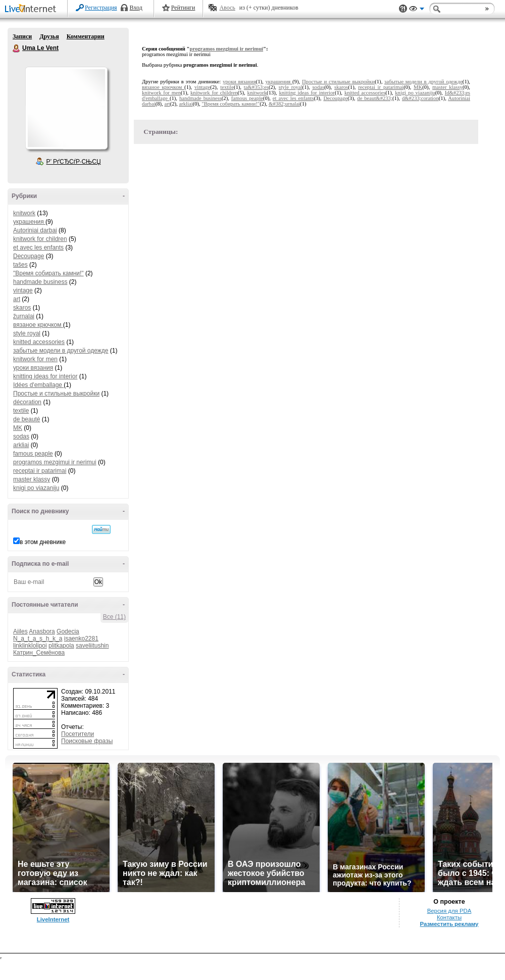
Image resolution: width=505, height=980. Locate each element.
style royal (27, 333)
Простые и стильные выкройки (56, 394)
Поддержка (403, 9)
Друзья (49, 36)
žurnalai (24, 316)
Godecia (68, 631)
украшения (29, 222)
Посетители (78, 734)
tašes (20, 265)
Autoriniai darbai (35, 230)
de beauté (27, 419)
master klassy (32, 479)
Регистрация (101, 8)
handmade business (40, 282)
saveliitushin (92, 646)
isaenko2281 (81, 639)
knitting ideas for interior (45, 376)
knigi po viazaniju (36, 488)
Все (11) (114, 617)
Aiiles (20, 631)
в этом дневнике (43, 542)
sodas (21, 436)
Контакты (449, 917)
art (17, 299)
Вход (136, 8)
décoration (27, 402)
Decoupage (29, 256)
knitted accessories (39, 342)
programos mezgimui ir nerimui (55, 462)
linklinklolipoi (30, 646)
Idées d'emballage (38, 385)
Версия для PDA (449, 911)
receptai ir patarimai (40, 471)
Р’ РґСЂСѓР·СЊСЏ (74, 162)
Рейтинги (183, 8)
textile (21, 411)
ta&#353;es (256, 87)
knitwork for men (35, 359)
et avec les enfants (38, 248)
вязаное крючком (38, 325)
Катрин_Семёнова (39, 653)
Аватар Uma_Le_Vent (66, 108)
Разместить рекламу (449, 924)
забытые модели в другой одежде (61, 351)
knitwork (24, 213)
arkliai (21, 445)
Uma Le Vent (17, 48)
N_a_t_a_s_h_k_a (38, 639)
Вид (417, 10)
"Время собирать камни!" (48, 273)
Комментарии (86, 36)
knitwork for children (40, 239)
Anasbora (42, 631)
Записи (22, 36)
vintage (23, 290)
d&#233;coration (420, 98)
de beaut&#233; (375, 98)
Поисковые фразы (87, 741)
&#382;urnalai (284, 104)
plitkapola (61, 646)
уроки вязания (33, 368)
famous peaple (33, 454)
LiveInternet (32, 9)
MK (18, 428)
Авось (227, 8)
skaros (22, 308)
